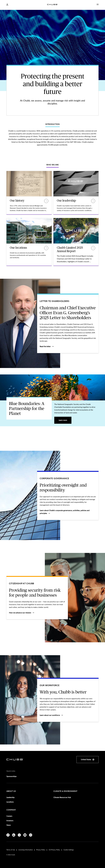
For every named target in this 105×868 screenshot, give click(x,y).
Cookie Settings (69, 850)
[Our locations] (46, 248)
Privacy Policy (41, 850)
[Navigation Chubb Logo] (52, 5)
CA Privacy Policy (54, 850)
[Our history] (46, 201)
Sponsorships (11, 776)
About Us (11, 791)
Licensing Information (26, 850)
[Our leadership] (93, 201)
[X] (19, 835)
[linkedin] (14, 835)
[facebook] (8, 835)
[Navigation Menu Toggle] (98, 5)
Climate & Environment (65, 791)
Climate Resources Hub (62, 797)
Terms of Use (11, 850)
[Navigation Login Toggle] (7, 5)
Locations (10, 802)
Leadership (10, 797)
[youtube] (25, 835)
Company (11, 810)
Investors (10, 821)
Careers (9, 816)
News (9, 825)
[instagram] (31, 835)
